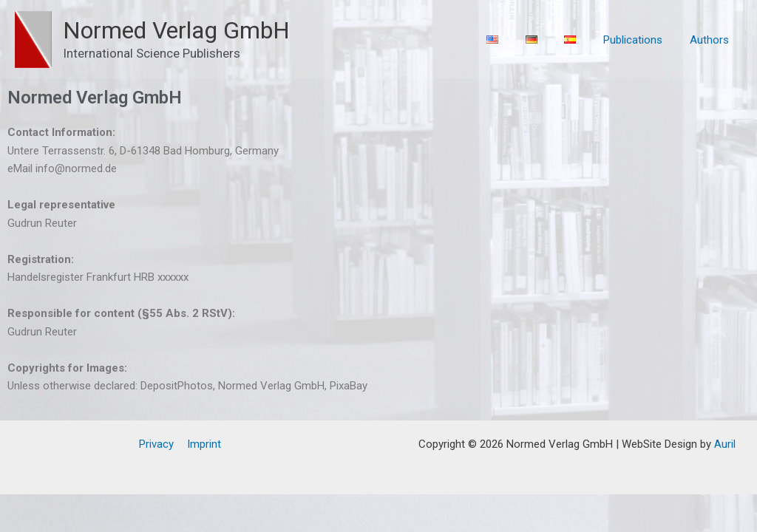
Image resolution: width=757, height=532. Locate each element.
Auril (723, 444)
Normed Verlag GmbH (176, 30)
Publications (640, 40)
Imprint (203, 444)
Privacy (158, 444)
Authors (712, 40)
